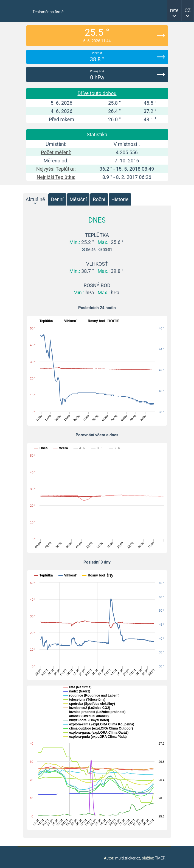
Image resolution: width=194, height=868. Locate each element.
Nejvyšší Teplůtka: (56, 169)
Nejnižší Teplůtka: (56, 177)
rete (174, 10)
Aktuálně (35, 199)
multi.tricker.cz (128, 858)
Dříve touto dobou (97, 93)
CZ (188, 10)
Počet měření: (56, 152)
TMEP (160, 858)
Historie (120, 199)
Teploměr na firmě (48, 12)
